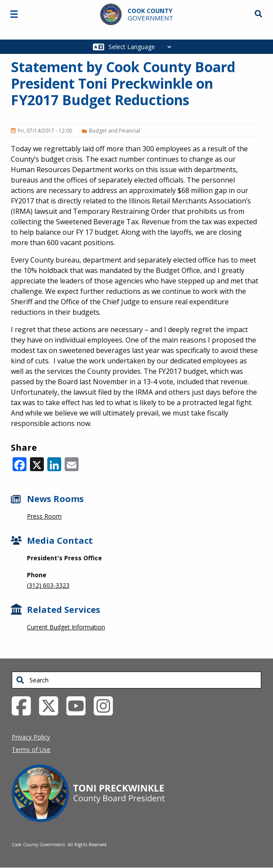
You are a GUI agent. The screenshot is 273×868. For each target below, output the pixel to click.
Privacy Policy (31, 737)
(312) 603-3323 (48, 585)
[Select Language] (142, 47)
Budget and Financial (115, 131)
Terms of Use (31, 750)
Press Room (44, 516)
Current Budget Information (66, 627)
